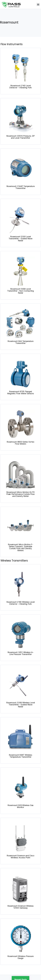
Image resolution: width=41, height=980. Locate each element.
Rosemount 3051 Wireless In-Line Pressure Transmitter (21, 653)
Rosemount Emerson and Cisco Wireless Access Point (20, 857)
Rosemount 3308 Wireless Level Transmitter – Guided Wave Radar (20, 705)
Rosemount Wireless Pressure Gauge (20, 957)
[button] (38, 4)
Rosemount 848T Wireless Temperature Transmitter (20, 756)
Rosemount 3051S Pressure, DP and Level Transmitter (20, 137)
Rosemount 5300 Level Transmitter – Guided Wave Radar (20, 239)
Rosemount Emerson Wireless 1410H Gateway (20, 907)
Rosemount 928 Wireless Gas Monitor (20, 806)
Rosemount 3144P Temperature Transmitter (21, 187)
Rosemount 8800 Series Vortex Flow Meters (20, 443)
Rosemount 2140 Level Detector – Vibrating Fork (20, 87)
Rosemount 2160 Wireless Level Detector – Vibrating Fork (20, 603)
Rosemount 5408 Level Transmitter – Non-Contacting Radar (20, 291)
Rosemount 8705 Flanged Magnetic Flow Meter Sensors (21, 392)
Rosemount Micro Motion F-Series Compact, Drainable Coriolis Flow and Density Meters (20, 547)
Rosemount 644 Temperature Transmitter (20, 342)
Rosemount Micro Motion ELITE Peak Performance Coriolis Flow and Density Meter (20, 494)
